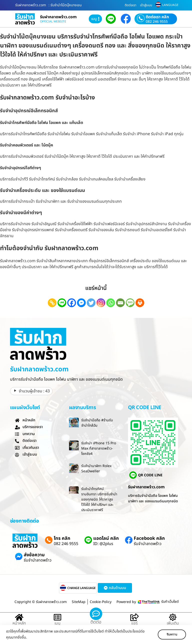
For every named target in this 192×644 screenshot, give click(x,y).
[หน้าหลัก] (19, 618)
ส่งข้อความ (34, 555)
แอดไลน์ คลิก (106, 538)
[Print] (140, 303)
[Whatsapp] (111, 303)
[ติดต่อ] (96, 614)
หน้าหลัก (19, 623)
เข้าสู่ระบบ (146, 5)
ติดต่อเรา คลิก (157, 17)
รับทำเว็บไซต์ (170, 602)
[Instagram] (101, 303)
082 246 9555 (157, 22)
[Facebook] (72, 303)
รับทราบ (171, 635)
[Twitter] (91, 303)
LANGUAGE (170, 5)
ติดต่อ (96, 622)
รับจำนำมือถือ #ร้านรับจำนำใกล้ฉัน (97, 423)
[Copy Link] (52, 303)
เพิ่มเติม (173, 623)
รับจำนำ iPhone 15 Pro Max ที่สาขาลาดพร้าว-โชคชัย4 (99, 448)
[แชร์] (134, 618)
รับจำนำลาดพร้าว (148, 544)
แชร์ (134, 623)
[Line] (62, 303)
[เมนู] (57, 618)
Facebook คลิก (149, 538)
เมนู (57, 623)
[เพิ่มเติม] (173, 618)
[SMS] (130, 303)
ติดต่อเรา (130, 5)
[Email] (120, 303)
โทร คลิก (62, 538)
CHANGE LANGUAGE (81, 588)
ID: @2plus (103, 544)
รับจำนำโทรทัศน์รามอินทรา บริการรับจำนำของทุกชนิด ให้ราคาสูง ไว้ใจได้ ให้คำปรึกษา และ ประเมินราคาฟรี (99, 499)
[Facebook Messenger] (81, 303)
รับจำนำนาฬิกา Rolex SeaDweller (96, 469)
